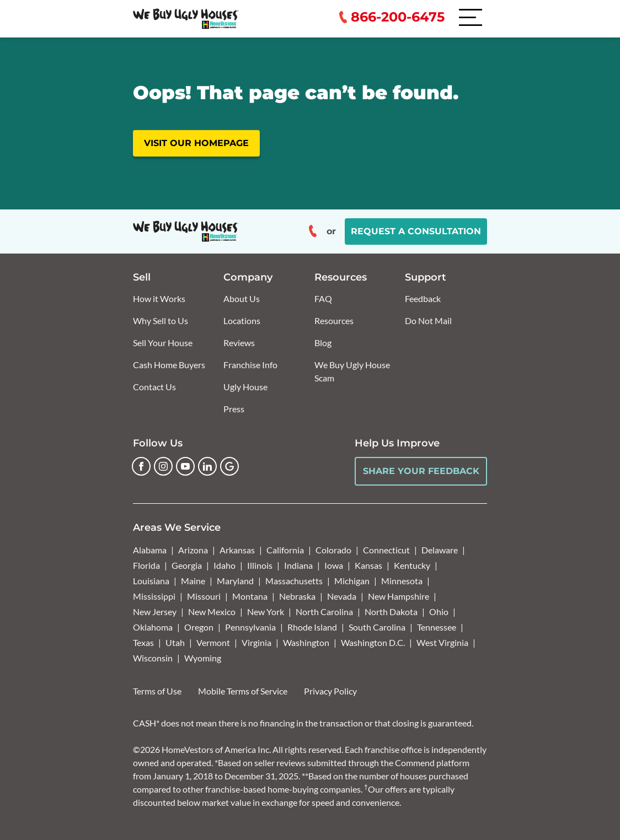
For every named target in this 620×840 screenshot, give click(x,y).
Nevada (342, 596)
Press (234, 409)
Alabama (150, 550)
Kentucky (412, 565)
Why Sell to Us (161, 321)
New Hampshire (399, 596)
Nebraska (297, 596)
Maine (193, 581)
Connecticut (386, 550)
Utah (175, 642)
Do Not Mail (428, 321)
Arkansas (237, 550)
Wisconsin (153, 658)
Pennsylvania (250, 627)
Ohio (439, 612)
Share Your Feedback (421, 471)
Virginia (256, 642)
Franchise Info (250, 365)
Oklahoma (153, 627)
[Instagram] (163, 466)
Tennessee (437, 627)
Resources (334, 321)
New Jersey (155, 612)
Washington (306, 642)
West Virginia (442, 642)
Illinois (260, 565)
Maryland (235, 581)
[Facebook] (141, 466)
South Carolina (377, 627)
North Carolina (324, 612)
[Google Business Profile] (229, 466)
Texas (143, 642)
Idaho (225, 565)
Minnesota (402, 581)
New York (266, 612)
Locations (242, 321)
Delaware (440, 550)
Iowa (334, 565)
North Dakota (391, 612)
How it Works (159, 298)
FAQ (323, 298)
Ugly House (245, 387)
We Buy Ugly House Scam (352, 371)
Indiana (298, 565)
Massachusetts (294, 581)
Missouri (204, 596)
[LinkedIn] (207, 466)
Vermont (213, 642)
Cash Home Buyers (169, 365)
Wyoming (203, 658)
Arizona (193, 550)
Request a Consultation (416, 231)
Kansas (368, 565)
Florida (146, 565)
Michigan (352, 581)
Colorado (333, 550)
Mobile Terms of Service (243, 691)
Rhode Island (312, 627)
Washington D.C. (373, 642)
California (285, 550)
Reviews (239, 343)
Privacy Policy (330, 691)
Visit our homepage (196, 143)
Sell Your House (163, 343)
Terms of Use (157, 691)
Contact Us (154, 387)
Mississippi (154, 596)
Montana (250, 596)
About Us (242, 298)
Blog (323, 343)
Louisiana (151, 581)
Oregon (199, 627)
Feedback (423, 298)
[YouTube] (185, 466)
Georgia (187, 565)
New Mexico (212, 612)
